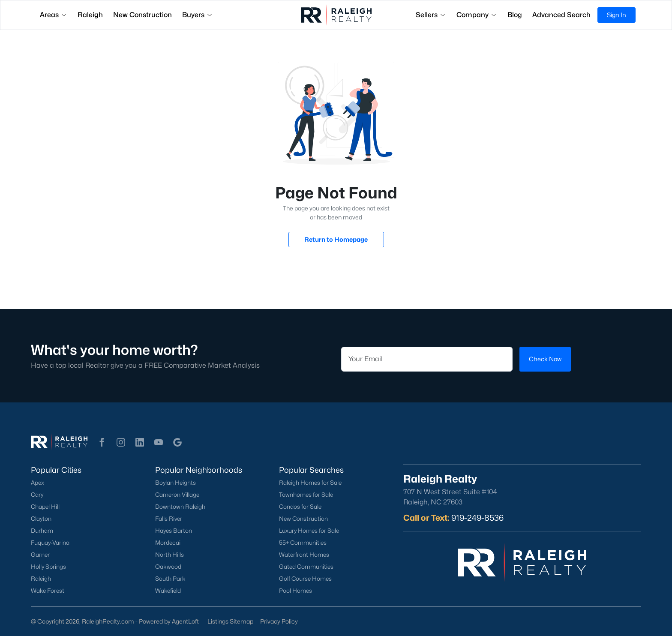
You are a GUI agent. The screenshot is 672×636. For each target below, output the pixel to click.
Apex (37, 483)
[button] (102, 442)
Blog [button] (515, 15)
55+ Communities (303, 543)
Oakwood (168, 567)
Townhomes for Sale (306, 495)
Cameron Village (177, 495)
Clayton (41, 519)
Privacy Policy (279, 621)
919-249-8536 (477, 518)
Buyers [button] (198, 15)
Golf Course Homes (305, 579)
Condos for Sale (300, 507)
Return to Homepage (336, 239)
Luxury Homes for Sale (309, 531)
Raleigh (41, 579)
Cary (37, 495)
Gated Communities (306, 567)
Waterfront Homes (304, 555)
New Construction (303, 519)
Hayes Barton (174, 531)
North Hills (169, 555)
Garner (40, 555)
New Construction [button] (142, 15)
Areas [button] (54, 15)
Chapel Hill (45, 507)
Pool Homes (295, 591)
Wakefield (168, 591)
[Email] (427, 359)
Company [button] (477, 15)
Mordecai (168, 543)
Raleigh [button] (90, 15)
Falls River (169, 519)
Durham (42, 531)
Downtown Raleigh (180, 507)
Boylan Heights (175, 483)
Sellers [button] (431, 15)
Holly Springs (48, 567)
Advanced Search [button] (561, 15)
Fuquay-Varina (50, 543)
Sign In (616, 15)
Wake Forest (48, 591)
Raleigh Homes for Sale (310, 483)
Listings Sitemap (230, 621)
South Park (170, 579)
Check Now (545, 359)
